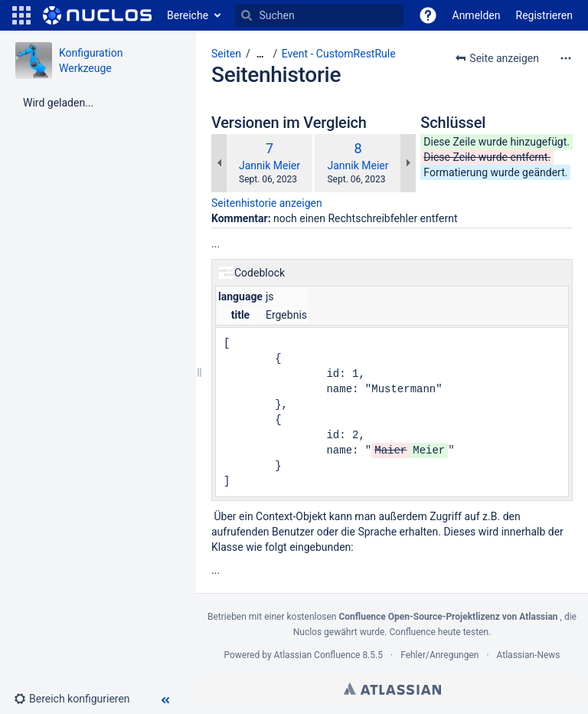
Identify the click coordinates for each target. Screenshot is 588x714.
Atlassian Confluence (317, 655)
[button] (21, 15)
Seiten (226, 54)
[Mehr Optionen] (566, 58)
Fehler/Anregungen (439, 655)
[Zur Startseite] (97, 15)
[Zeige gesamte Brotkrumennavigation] (260, 54)
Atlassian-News (529, 655)
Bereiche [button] (188, 15)
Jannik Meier (269, 165)
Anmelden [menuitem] (477, 15)
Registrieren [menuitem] (544, 15)
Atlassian (392, 689)
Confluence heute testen (439, 632)
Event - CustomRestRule (339, 54)
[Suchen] (247, 15)
